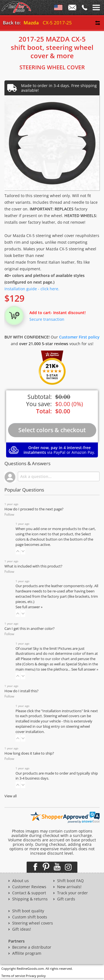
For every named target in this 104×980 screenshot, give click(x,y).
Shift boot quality (28, 911)
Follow (9, 514)
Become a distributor (32, 947)
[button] (18, 551)
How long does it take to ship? (29, 753)
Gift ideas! (22, 929)
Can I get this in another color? (30, 629)
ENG (58, 9)
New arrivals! (69, 887)
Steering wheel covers (33, 923)
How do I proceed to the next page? (34, 509)
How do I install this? (21, 691)
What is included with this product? (33, 566)
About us (21, 881)
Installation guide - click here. (32, 289)
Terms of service (13, 976)
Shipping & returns (30, 899)
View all (11, 796)
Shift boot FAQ (70, 881)
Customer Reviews (29, 887)
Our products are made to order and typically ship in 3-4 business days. (57, 776)
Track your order (73, 893)
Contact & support (29, 893)
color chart (61, 659)
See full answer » (29, 607)
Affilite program (27, 953)
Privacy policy (36, 976)
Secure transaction (47, 319)
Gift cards (66, 899)
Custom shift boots (30, 917)
